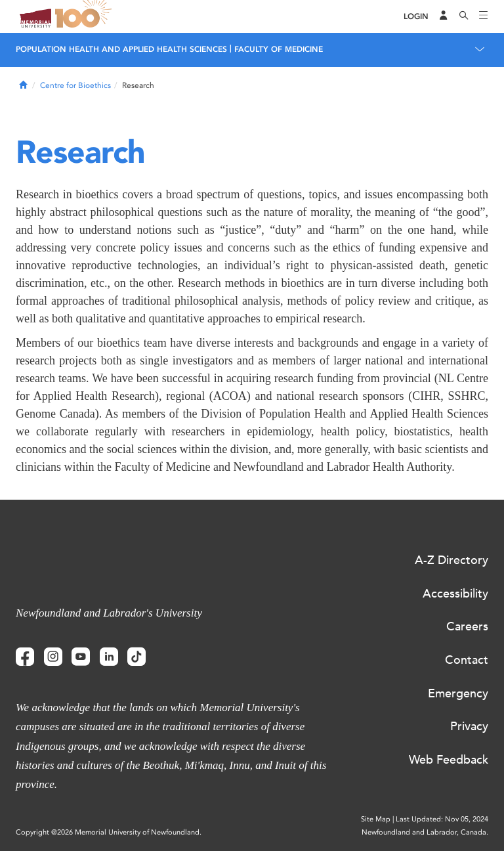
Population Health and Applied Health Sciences (121, 49)
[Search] (464, 16)
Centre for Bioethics (75, 85)
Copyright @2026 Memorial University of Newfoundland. (109, 832)
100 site (85, 16)
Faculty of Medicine (279, 49)
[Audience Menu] (444, 16)
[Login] (416, 17)
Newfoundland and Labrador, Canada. (425, 832)
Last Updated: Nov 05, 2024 (442, 819)
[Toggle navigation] (484, 16)
